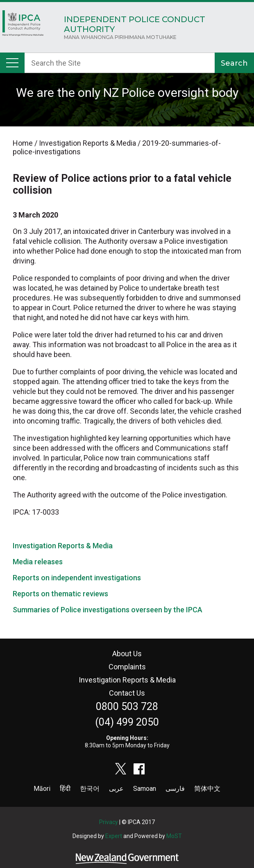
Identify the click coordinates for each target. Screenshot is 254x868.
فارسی (175, 789)
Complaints (127, 667)
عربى (116, 789)
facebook (139, 769)
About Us (127, 654)
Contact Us (127, 693)
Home (23, 25)
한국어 (90, 789)
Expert (114, 836)
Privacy (109, 822)
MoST (174, 836)
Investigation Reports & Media (63, 546)
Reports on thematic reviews (60, 594)
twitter (121, 769)
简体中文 (207, 789)
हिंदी (65, 789)
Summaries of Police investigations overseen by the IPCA (108, 610)
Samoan (145, 789)
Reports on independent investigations (77, 578)
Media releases (38, 562)
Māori (42, 789)
